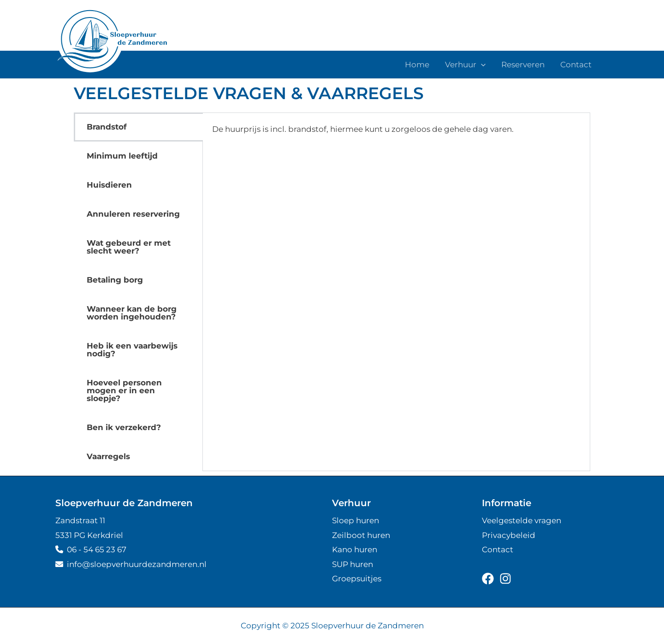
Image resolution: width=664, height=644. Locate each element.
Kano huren (355, 549)
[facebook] (488, 579)
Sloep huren (356, 520)
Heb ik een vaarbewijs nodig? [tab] (132, 350)
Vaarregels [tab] (108, 456)
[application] (481, 65)
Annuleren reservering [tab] (133, 214)
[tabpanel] (396, 136)
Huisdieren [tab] (109, 185)
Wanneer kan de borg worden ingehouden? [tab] (132, 313)
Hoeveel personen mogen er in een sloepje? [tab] (124, 390)
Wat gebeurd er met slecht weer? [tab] (129, 247)
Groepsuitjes (357, 579)
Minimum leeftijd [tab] (122, 156)
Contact (576, 65)
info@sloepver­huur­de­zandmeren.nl (131, 564)
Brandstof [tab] (107, 127)
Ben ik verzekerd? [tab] (124, 427)
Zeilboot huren (361, 535)
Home (417, 65)
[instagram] (505, 579)
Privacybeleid (509, 535)
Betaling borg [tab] (115, 280)
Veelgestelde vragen (522, 520)
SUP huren (353, 564)
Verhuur (465, 65)
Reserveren (523, 65)
